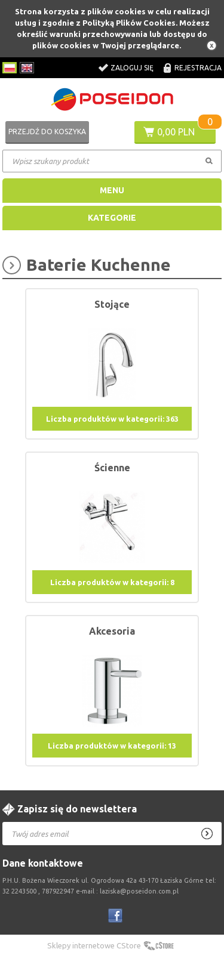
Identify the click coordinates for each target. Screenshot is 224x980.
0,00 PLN (176, 132)
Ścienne (112, 468)
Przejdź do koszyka (47, 132)
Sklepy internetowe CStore (94, 945)
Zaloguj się (132, 68)
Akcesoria (112, 631)
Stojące (112, 304)
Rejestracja (198, 68)
